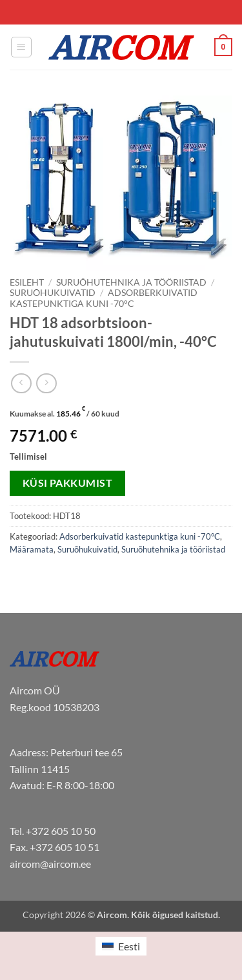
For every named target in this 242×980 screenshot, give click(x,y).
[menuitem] (121, 946)
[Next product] (21, 383)
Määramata (32, 549)
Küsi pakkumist (68, 483)
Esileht (27, 282)
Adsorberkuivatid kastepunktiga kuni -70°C (104, 298)
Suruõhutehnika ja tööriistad (131, 282)
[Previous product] (46, 383)
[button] (21, 47)
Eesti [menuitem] (129, 946)
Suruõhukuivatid (53, 293)
